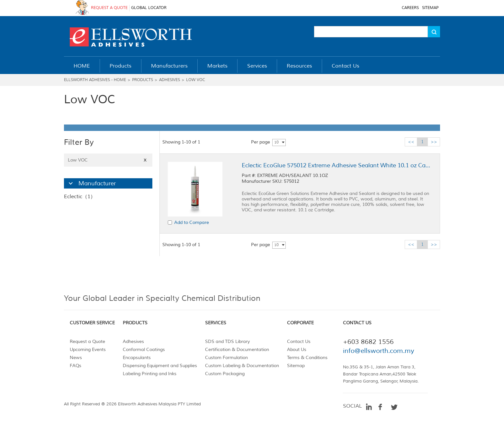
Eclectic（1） (80, 197)
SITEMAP (430, 8)
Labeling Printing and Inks (150, 374)
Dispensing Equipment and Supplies (160, 366)
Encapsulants (137, 358)
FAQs (76, 366)
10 (276, 142)
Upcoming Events (88, 350)
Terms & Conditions (307, 358)
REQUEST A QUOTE (109, 8)
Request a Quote (87, 342)
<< (411, 142)
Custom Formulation (226, 358)
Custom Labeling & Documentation (242, 366)
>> (434, 142)
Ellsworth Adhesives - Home (95, 80)
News (76, 358)
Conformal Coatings (144, 350)
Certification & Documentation (237, 350)
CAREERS (410, 8)
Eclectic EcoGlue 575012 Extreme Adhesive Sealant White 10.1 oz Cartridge (337, 165)
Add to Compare (192, 222)
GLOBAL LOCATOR (149, 8)
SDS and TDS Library (227, 342)
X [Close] (145, 160)
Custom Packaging (225, 374)
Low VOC (196, 80)
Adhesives (170, 80)
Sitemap (296, 366)
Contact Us (299, 342)
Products (143, 80)
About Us (297, 350)
